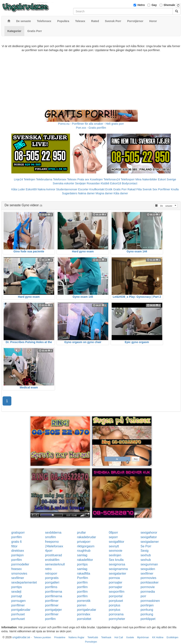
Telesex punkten (42, 637)
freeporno (52, 542)
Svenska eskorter (63, 183)
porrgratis (52, 578)
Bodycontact (130, 183)
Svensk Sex (150, 189)
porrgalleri (52, 582)
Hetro (141, 5)
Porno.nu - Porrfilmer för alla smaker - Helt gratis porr (91, 124)
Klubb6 (105, 183)
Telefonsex (60, 179)
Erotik (109, 189)
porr (143, 596)
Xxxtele (130, 637)
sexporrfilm (117, 592)
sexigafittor (117, 542)
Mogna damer (104, 193)
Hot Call (119, 637)
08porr (113, 533)
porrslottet (84, 619)
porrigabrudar (21, 610)
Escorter (83, 189)
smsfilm (50, 537)
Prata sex (83, 179)
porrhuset (18, 614)
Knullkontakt (97, 189)
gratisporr (18, 533)
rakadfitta (84, 573)
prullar (81, 533)
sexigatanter (118, 573)
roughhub (84, 551)
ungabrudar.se (21, 637)
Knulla (175, 189)
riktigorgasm (86, 546)
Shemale (169, 5)
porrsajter (116, 582)
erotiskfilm (52, 560)
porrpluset (116, 601)
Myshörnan (143, 637)
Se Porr (146, 546)
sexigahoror (149, 533)
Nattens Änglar (76, 637)
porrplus (115, 605)
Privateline (60, 637)
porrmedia (148, 592)
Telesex (72, 179)
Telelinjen (30, 179)
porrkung (147, 610)
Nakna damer (86, 193)
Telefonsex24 (112, 179)
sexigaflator (149, 537)
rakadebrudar (86, 537)
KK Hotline (158, 637)
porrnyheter (117, 619)
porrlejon (18, 555)
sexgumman (149, 564)
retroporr (51, 573)
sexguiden (148, 569)
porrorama (116, 614)
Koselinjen (96, 179)
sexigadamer (150, 542)
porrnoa (114, 578)
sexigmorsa (117, 564)
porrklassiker (150, 582)
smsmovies (19, 573)
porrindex (84, 614)
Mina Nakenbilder (146, 179)
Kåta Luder (18, 189)
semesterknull (55, 564)
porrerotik (84, 601)
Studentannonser (67, 189)
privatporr (84, 542)
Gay (154, 5)
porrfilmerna (54, 592)
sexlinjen (115, 555)
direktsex (18, 551)
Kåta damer (121, 193)
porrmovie (148, 587)
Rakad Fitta (135, 189)
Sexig (145, 551)
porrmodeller (20, 564)
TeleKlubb (93, 637)
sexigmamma (118, 569)
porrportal (116, 596)
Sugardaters (70, 193)
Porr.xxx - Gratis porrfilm (91, 128)
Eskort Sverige (167, 179)
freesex (17, 569)
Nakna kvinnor (46, 189)
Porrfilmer (164, 189)
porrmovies (148, 578)
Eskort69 (31, 189)
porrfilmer (52, 601)
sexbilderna (53, 533)
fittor (14, 546)
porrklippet (148, 619)
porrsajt (17, 596)
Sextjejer (80, 183)
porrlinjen (147, 605)
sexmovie (116, 551)
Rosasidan (93, 183)
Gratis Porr (120, 189)
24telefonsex (54, 546)
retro (48, 569)
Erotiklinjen (173, 637)
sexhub (146, 555)
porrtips (82, 564)
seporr (113, 537)
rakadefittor (85, 560)
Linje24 (18, 179)
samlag (82, 555)
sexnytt (114, 546)
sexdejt (16, 592)
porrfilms (51, 587)
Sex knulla (116, 560)
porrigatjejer (53, 610)
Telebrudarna (44, 179)
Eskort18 (116, 183)
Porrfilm (82, 578)
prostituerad (54, 555)
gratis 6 (17, 542)
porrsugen (19, 601)
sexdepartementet (24, 582)
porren (82, 605)
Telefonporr (128, 179)
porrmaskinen (150, 601)
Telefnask (106, 637)
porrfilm (17, 537)
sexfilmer (147, 573)
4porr (49, 551)
